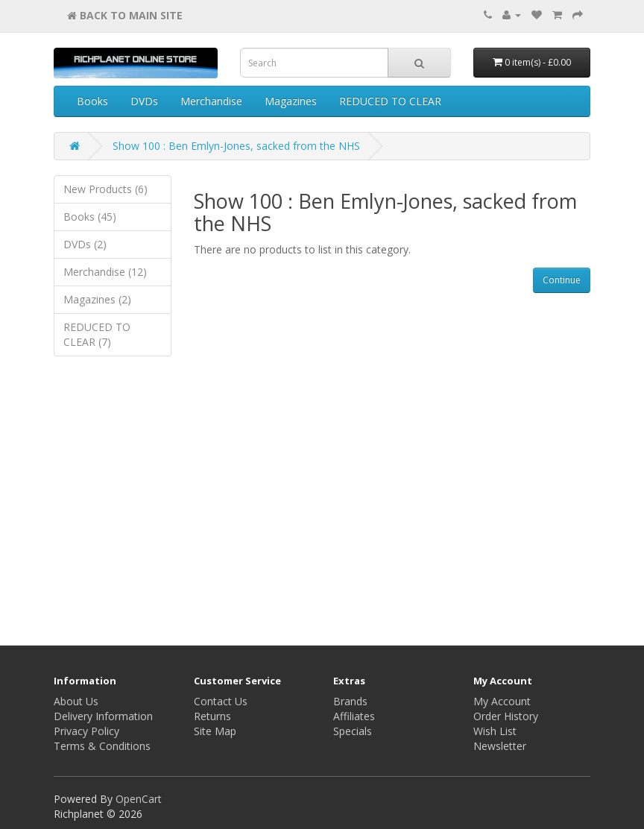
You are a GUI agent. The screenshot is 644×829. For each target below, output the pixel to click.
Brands (350, 701)
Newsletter (500, 746)
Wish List (495, 731)
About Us (76, 701)
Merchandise (211, 101)
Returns (212, 716)
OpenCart (139, 799)
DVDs (144, 101)
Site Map (215, 731)
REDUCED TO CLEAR (390, 101)
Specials (353, 731)
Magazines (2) (97, 299)
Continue (562, 280)
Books (92, 101)
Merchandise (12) (105, 272)
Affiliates (354, 716)
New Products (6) (105, 189)
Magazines (291, 101)
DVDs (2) (85, 244)
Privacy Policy (86, 731)
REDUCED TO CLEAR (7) (97, 334)
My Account (502, 701)
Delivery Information (103, 716)
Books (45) (90, 217)
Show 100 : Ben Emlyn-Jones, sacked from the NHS (236, 146)
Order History (506, 716)
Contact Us (221, 701)
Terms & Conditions (102, 746)
